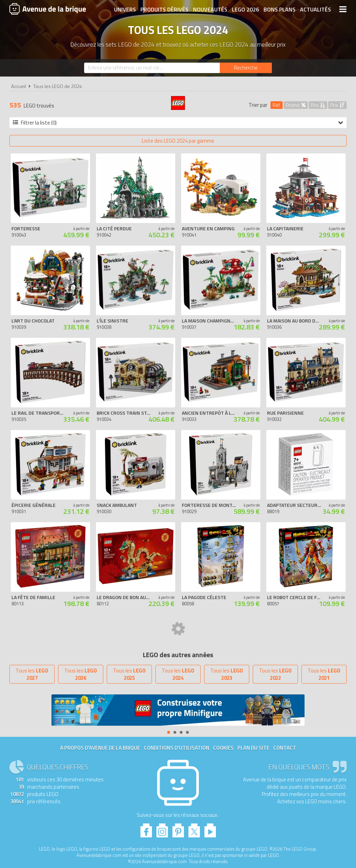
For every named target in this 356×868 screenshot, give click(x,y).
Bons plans (280, 9)
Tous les (32, 674)
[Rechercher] (246, 68)
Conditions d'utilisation (177, 748)
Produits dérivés (164, 9)
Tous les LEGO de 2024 (58, 86)
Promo (296, 105)
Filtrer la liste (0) (178, 123)
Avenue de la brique (48, 9)
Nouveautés (210, 9)
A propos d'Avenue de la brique (100, 748)
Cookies (223, 748)
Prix (318, 105)
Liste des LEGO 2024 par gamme (178, 141)
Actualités (315, 9)
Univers (125, 9)
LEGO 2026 (245, 9)
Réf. (277, 105)
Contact (285, 748)
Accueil (19, 86)
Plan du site (253, 748)
